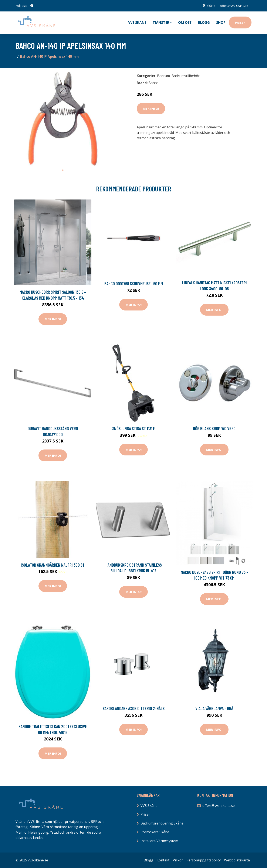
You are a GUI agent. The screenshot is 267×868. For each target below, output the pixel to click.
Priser (240, 22)
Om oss (185, 22)
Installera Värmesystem (159, 841)
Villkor (178, 860)
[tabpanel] (63, 119)
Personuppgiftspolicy (204, 860)
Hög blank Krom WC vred (214, 428)
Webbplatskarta (237, 860)
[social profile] (32, 6)
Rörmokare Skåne (155, 832)
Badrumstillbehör (186, 76)
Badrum (163, 76)
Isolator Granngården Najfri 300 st (53, 565)
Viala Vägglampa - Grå (214, 708)
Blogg (204, 22)
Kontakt (163, 860)
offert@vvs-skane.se (234, 6)
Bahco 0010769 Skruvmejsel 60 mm (134, 283)
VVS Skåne (137, 22)
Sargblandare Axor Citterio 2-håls (134, 708)
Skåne (211, 6)
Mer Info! (151, 108)
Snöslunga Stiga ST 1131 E (134, 428)
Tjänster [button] (161, 22)
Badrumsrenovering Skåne (162, 823)
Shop (221, 22)
